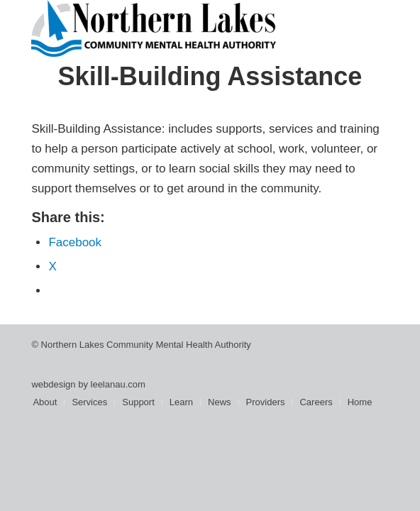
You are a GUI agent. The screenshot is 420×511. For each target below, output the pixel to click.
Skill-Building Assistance (210, 76)
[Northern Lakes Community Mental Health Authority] (174, 28)
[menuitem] (45, 402)
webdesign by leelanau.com (88, 384)
